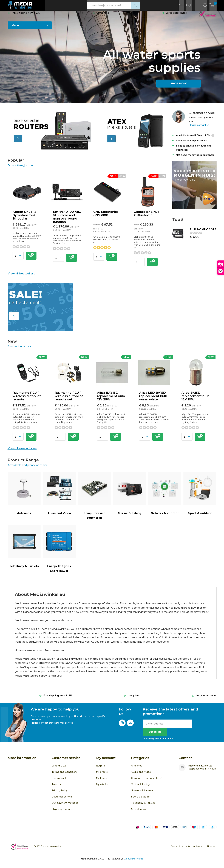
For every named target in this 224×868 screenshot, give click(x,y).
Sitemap (212, 849)
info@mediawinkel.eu (200, 768)
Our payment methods (65, 805)
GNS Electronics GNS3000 (106, 216)
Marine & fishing (130, 496)
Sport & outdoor (200, 496)
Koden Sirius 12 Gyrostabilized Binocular (24, 218)
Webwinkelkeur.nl (134, 861)
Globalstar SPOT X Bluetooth (147, 216)
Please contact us (199, 127)
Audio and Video (59, 496)
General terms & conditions (187, 849)
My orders (102, 774)
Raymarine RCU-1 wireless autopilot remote (27, 399)
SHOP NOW (178, 86)
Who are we (59, 768)
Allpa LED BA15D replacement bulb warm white (153, 399)
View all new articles (22, 451)
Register (101, 768)
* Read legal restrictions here (158, 741)
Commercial (59, 781)
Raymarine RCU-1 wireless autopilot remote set (69, 399)
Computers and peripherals (94, 498)
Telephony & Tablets (24, 549)
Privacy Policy (60, 793)
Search (136, 5)
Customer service (62, 799)
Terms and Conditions (65, 774)
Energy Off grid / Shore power (59, 551)
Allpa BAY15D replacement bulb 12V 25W (111, 399)
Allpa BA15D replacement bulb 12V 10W (195, 399)
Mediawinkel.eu (53, 849)
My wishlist (102, 787)
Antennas (24, 496)
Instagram (122, 725)
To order (57, 787)
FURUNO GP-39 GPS (203, 232)
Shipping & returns (63, 812)
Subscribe (155, 734)
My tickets (102, 781)
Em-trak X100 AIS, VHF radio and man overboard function (67, 219)
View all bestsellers (21, 276)
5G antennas (138, 812)
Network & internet (165, 496)
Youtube (130, 725)
